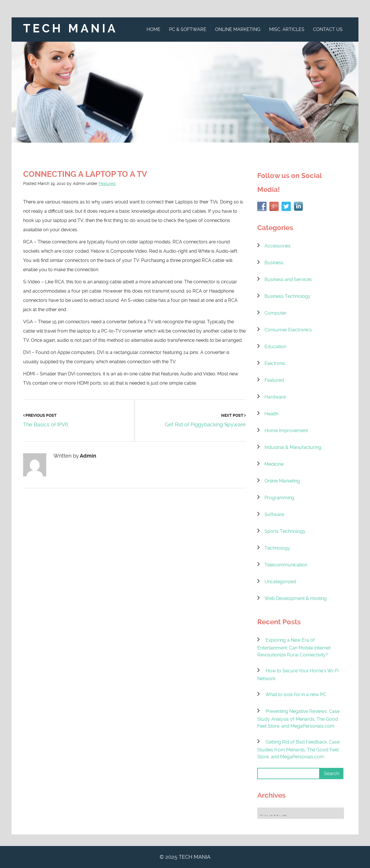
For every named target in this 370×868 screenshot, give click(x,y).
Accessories (277, 246)
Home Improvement (286, 431)
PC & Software (188, 29)
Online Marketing (238, 29)
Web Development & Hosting (296, 598)
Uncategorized (280, 582)
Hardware (275, 397)
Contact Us (328, 29)
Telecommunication (286, 565)
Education (275, 347)
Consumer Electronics (288, 330)
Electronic (275, 363)
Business (274, 263)
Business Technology (287, 296)
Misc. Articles (287, 29)
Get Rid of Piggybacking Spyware (205, 424)
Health (271, 414)
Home (153, 29)
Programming (279, 498)
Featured (107, 183)
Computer (275, 313)
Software (274, 514)
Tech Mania (70, 29)
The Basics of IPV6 (46, 424)
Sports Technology (285, 531)
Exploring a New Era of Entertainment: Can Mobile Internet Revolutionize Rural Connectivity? (294, 647)
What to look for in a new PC (296, 694)
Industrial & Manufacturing (293, 447)
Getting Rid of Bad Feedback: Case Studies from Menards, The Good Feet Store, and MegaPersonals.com (298, 749)
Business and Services (288, 279)
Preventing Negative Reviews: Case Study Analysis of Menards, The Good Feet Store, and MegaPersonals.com (298, 719)
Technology (277, 548)
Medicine (274, 464)
